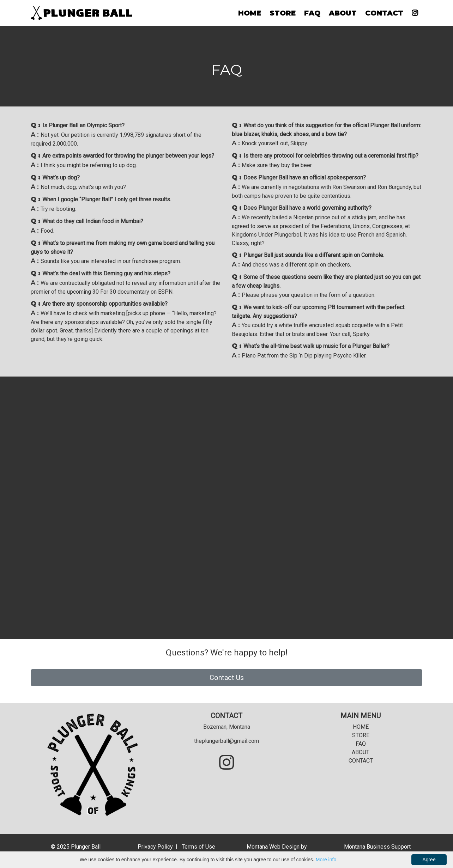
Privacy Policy (155, 847)
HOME (250, 13)
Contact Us (227, 678)
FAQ (312, 13)
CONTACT (384, 13)
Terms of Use (198, 847)
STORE (283, 13)
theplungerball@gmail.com (226, 741)
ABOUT (343, 13)
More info (326, 860)
